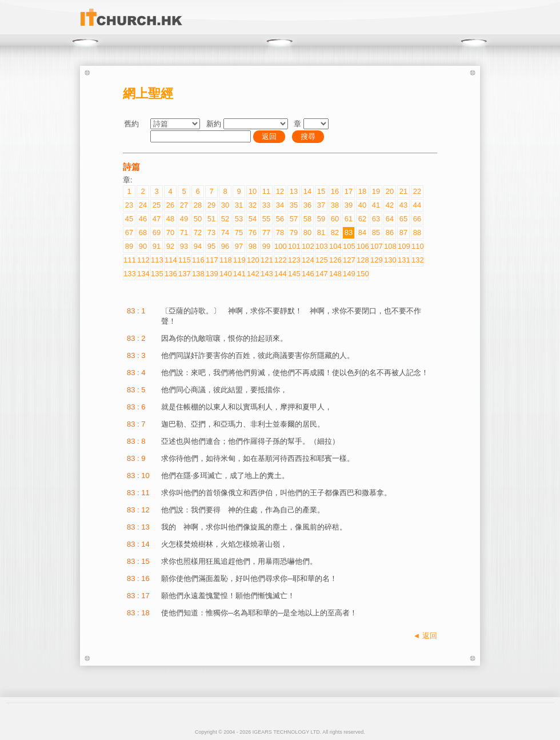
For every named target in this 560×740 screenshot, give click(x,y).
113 (157, 260)
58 (307, 219)
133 (129, 274)
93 (184, 246)
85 (376, 232)
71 (184, 232)
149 (349, 274)
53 (239, 219)
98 (253, 246)
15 (321, 191)
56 (280, 219)
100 (280, 246)
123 (294, 260)
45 (129, 219)
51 (211, 219)
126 (335, 260)
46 (143, 219)
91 (157, 246)
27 (184, 205)
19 (376, 191)
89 (129, 246)
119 (239, 260)
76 (253, 232)
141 (239, 274)
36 (307, 205)
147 (321, 274)
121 (266, 260)
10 (253, 191)
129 (376, 260)
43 (403, 205)
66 (417, 219)
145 (294, 274)
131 (403, 260)
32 (253, 205)
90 (143, 246)
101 (294, 246)
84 (362, 232)
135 (157, 274)
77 (266, 232)
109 (403, 246)
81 (321, 232)
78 (280, 232)
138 (198, 274)
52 (225, 219)
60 (335, 219)
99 (266, 246)
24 (143, 205)
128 (362, 260)
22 (417, 191)
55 (266, 219)
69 (157, 232)
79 (294, 232)
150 (362, 274)
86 (390, 232)
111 (129, 260)
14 (307, 191)
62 (362, 219)
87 (403, 232)
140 (225, 274)
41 (376, 205)
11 (266, 191)
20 (390, 191)
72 (198, 232)
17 (349, 191)
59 (321, 219)
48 (170, 219)
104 (335, 246)
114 (170, 260)
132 (417, 260)
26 (170, 205)
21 (403, 191)
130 (390, 260)
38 (335, 205)
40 (362, 205)
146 (307, 274)
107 (376, 246)
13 (294, 191)
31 (239, 205)
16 (335, 191)
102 (307, 246)
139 (211, 274)
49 (184, 219)
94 (198, 246)
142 (253, 274)
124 (307, 260)
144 (280, 274)
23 (129, 205)
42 (390, 205)
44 (417, 205)
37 (321, 205)
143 (266, 274)
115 (184, 260)
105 (349, 246)
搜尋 (308, 136)
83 (349, 232)
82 (335, 232)
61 (349, 219)
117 (211, 260)
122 (280, 260)
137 (184, 274)
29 (211, 205)
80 (307, 232)
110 (417, 246)
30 (225, 205)
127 (349, 260)
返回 (269, 136)
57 (294, 219)
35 (294, 205)
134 (143, 274)
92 (170, 246)
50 (198, 219)
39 (349, 205)
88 (417, 232)
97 (239, 246)
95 (211, 246)
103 (321, 246)
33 (266, 205)
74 (225, 232)
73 (211, 232)
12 (280, 191)
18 (362, 191)
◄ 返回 (425, 636)
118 (225, 260)
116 (198, 260)
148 (335, 274)
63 (376, 219)
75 (239, 232)
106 (362, 246)
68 (143, 232)
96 (225, 246)
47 (157, 219)
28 (198, 205)
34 (280, 205)
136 (170, 274)
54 (253, 219)
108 (390, 246)
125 (321, 260)
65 (403, 219)
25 (157, 205)
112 (143, 260)
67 (129, 232)
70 (170, 232)
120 (253, 260)
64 (390, 219)
